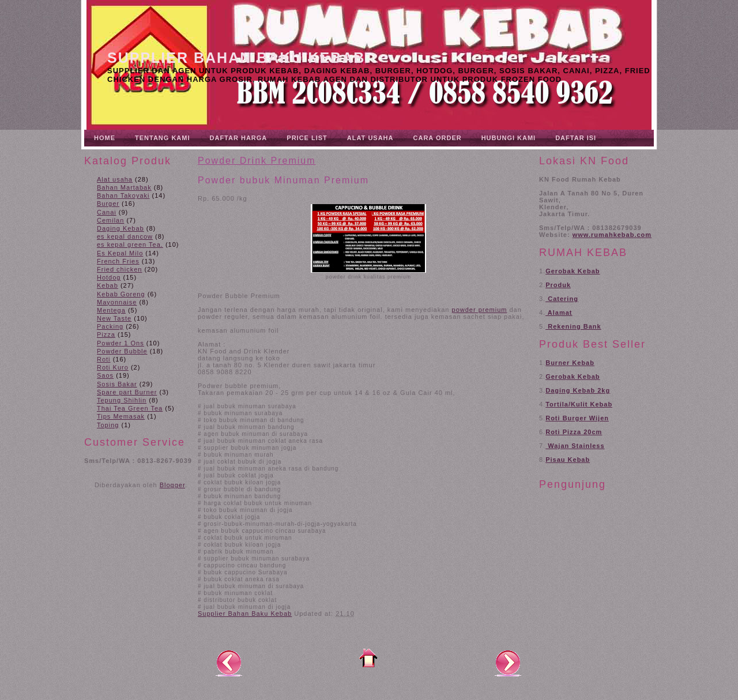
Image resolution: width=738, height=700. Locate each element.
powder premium (480, 310)
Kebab (108, 285)
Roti (104, 359)
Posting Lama (508, 663)
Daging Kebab (121, 228)
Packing (110, 326)
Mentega (111, 310)
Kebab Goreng (121, 294)
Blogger (172, 485)
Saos (105, 375)
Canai (107, 212)
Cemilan (110, 220)
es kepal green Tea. (130, 244)
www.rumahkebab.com (612, 235)
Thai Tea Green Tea (130, 408)
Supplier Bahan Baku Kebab (236, 58)
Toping (108, 425)
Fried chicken (119, 269)
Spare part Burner (127, 392)
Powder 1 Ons (121, 343)
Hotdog (109, 277)
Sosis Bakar (117, 384)
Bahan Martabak (124, 187)
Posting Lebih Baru (229, 663)
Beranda (368, 658)
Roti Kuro (113, 367)
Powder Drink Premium (257, 161)
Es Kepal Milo (120, 253)
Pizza (106, 334)
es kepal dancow (125, 236)
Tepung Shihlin (122, 400)
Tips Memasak (121, 416)
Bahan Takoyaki (123, 195)
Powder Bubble (122, 351)
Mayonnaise (117, 302)
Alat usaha (115, 179)
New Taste (114, 318)
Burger (108, 204)
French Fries (118, 261)
